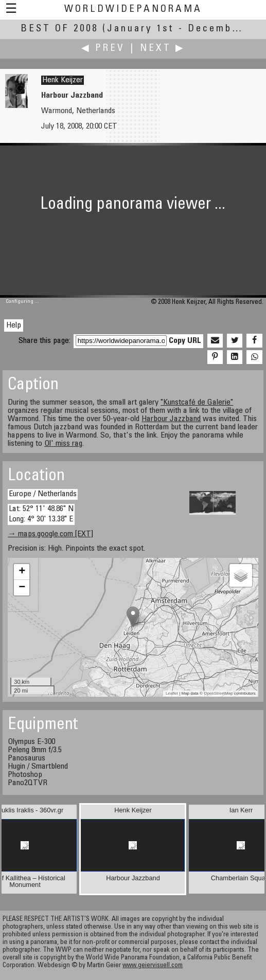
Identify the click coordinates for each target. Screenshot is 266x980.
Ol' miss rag (63, 444)
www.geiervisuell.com (153, 966)
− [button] (22, 588)
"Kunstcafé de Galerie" (197, 403)
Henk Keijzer (63, 80)
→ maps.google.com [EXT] (50, 534)
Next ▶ (163, 49)
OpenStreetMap (218, 693)
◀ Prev (103, 49)
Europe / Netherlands (43, 494)
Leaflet (172, 693)
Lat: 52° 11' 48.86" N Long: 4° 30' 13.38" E (41, 514)
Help (14, 325)
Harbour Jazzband (171, 419)
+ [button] (22, 572)
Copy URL (185, 341)
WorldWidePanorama (133, 10)
